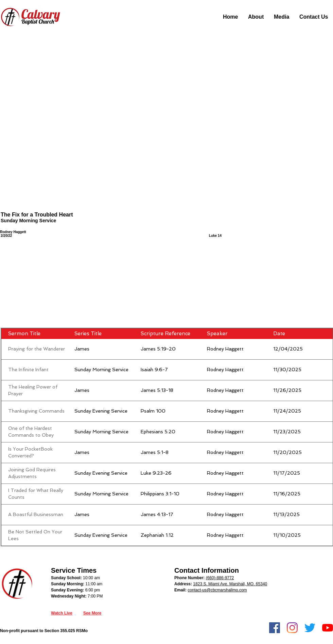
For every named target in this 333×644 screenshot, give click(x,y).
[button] (256, 17)
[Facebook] (275, 628)
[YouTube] (328, 628)
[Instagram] (292, 628)
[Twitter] (310, 628)
